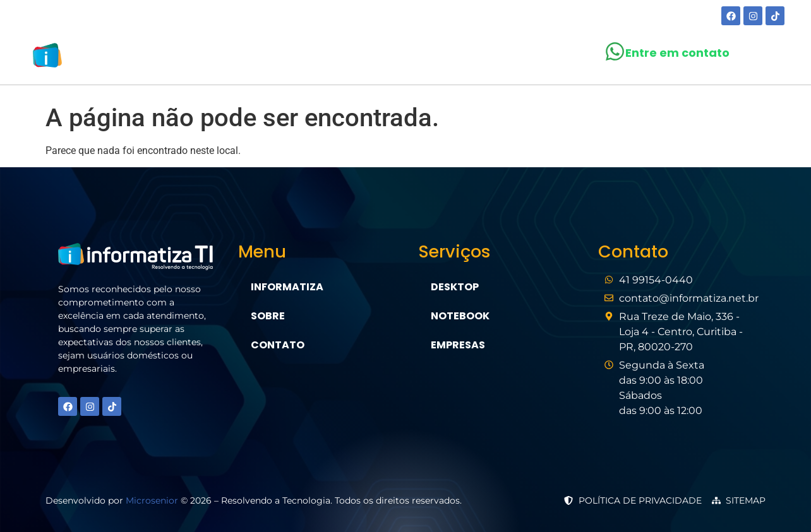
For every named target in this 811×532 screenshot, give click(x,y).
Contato (526, 58)
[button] (396, 58)
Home (273, 58)
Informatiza (287, 287)
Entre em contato (677, 53)
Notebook (460, 316)
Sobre (326, 58)
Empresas (458, 345)
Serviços (396, 58)
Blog (464, 58)
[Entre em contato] (615, 51)
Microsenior (152, 500)
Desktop (455, 287)
